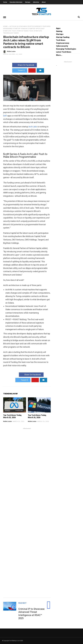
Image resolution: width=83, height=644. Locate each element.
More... (59, 55)
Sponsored (8, 28)
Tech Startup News (20, 31)
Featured (47, 26)
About (44, 2)
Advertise (36, 2)
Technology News (11, 33)
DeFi (5, 116)
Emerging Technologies (66, 49)
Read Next (22, 603)
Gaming (59, 31)
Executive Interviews (16, 2)
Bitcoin (13, 26)
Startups (28, 2)
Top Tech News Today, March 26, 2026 (37, 416)
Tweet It (20, 70)
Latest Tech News (64, 52)
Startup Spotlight (36, 28)
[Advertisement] (27, 512)
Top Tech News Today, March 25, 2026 (12, 416)
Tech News (61, 40)
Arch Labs (33, 127)
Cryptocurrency (35, 26)
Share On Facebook (25, 65)
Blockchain (22, 26)
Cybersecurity (62, 46)
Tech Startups (36, 31)
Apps (58, 28)
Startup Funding (21, 28)
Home (5, 2)
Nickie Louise (7, 421)
